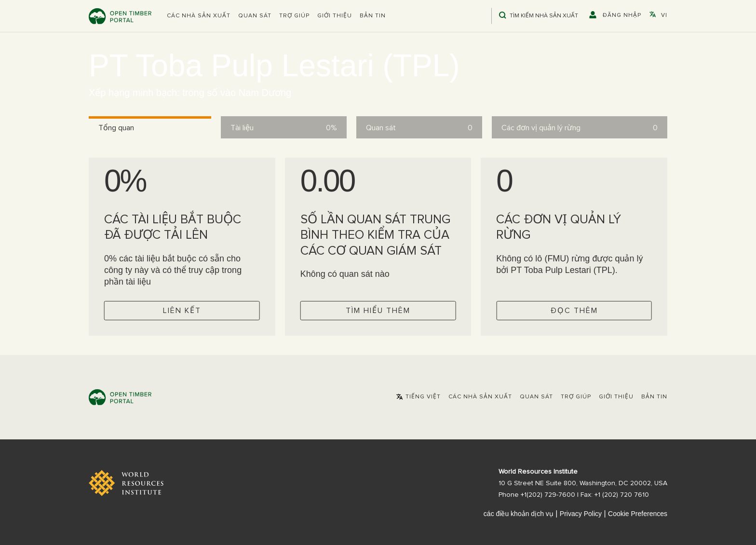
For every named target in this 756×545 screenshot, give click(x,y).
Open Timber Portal (120, 16)
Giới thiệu (335, 16)
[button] (199, 16)
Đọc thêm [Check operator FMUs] (574, 311)
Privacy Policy (581, 514)
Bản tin (373, 16)
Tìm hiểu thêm (378, 311)
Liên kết (182, 311)
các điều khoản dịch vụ (519, 514)
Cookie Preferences (638, 514)
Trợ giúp (294, 16)
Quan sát (255, 16)
